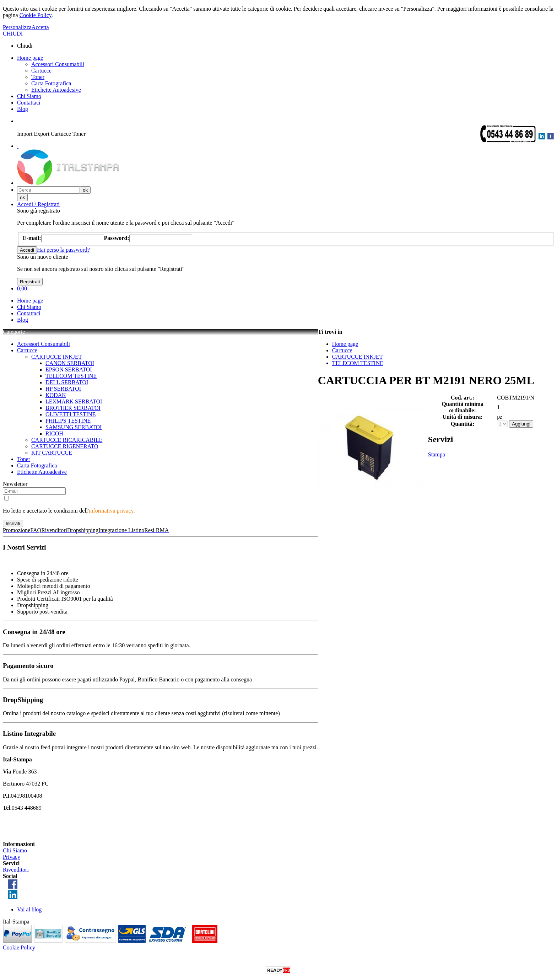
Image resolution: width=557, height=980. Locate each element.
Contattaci (29, 103)
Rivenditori (16, 870)
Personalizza (17, 27)
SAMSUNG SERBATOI (74, 427)
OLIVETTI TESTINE (71, 414)
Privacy (12, 857)
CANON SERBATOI (70, 363)
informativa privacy (111, 511)
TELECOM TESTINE (71, 376)
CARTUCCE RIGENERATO (65, 446)
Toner (38, 77)
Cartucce (41, 71)
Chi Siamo (29, 96)
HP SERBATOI (63, 389)
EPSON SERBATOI (69, 369)
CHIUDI (13, 34)
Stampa (437, 454)
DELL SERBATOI (67, 382)
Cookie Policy (36, 15)
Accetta (40, 27)
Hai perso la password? (63, 250)
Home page (30, 58)
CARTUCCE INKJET (57, 357)
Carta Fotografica (51, 83)
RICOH (54, 433)
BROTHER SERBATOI (73, 408)
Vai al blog (29, 909)
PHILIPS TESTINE (68, 421)
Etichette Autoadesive (56, 90)
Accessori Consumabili (58, 64)
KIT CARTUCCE (52, 453)
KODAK (56, 395)
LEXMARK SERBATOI (74, 401)
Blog (23, 109)
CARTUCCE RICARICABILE (67, 440)
